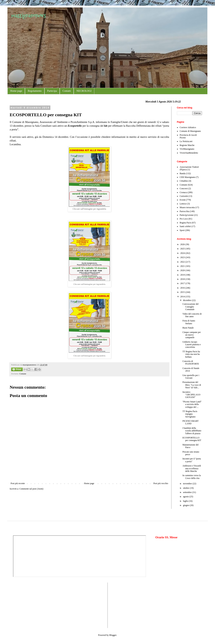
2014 (183, 297)
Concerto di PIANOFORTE (191, 362)
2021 (183, 266)
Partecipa (52, 91)
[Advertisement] (24, 605)
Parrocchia (184, 211)
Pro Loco (184, 219)
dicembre (187, 300)
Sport (182, 230)
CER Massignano (187, 177)
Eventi (183, 200)
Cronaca (183, 192)
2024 (183, 253)
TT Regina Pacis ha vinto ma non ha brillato (191, 354)
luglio (186, 501)
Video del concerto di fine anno (192, 315)
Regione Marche (187, 145)
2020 (183, 270)
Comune (23, 374)
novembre (188, 484)
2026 (183, 244)
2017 (183, 283)
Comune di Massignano (190, 131)
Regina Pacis (185, 223)
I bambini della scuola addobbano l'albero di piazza (192, 431)
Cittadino (184, 181)
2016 (183, 288)
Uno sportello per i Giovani (191, 377)
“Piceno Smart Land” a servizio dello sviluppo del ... (192, 404)
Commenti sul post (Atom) (31, 489)
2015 (183, 292)
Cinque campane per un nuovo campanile (192, 335)
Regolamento (35, 91)
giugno (186, 505)
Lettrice (183, 204)
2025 (183, 249)
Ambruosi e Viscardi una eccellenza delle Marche (192, 468)
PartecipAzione (187, 215)
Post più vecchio (161, 483)
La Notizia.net (186, 141)
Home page (16, 91)
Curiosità (184, 196)
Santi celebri (185, 226)
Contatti (67, 91)
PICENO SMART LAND (191, 422)
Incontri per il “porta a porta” (192, 460)
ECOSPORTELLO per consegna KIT (192, 439)
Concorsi (184, 188)
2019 (183, 275)
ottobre (186, 488)
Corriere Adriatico (188, 127)
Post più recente (18, 483)
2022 (183, 262)
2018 (183, 279)
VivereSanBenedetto (189, 153)
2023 (183, 257)
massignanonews (29, 15)
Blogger (113, 635)
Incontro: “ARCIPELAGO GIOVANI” (191, 395)
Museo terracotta (187, 207)
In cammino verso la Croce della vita (192, 477)
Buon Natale (188, 328)
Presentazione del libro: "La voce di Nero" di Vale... (192, 385)
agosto (186, 497)
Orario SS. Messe (166, 537)
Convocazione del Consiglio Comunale (190, 307)
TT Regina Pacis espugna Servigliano (190, 414)
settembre (188, 492)
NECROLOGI (84, 91)
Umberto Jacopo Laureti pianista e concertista (192, 345)
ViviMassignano (187, 149)
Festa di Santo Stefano (189, 322)
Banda (183, 173)
